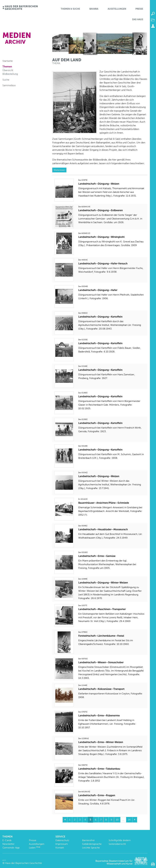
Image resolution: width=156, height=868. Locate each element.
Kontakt (60, 848)
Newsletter (8, 844)
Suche (6, 80)
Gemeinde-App (11, 848)
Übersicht (8, 70)
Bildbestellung (10, 74)
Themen (7, 67)
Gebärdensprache (92, 844)
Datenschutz (62, 840)
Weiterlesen (59, 170)
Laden (35, 848)
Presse (139, 9)
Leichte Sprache (91, 848)
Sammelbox (9, 85)
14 (129, 820)
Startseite (8, 61)
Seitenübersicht (117, 844)
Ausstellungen (117, 9)
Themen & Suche (70, 9)
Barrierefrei (88, 840)
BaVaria (94, 9)
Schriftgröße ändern (120, 840)
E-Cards (7, 840)
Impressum (62, 844)
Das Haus (138, 19)
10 (117, 820)
